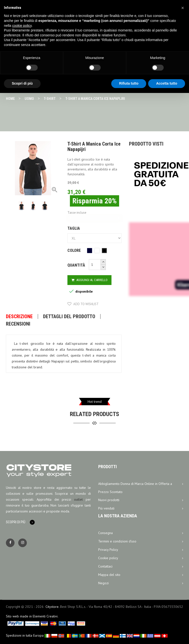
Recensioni (18, 324)
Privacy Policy (141, 550)
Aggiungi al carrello (89, 280)
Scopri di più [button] (22, 83)
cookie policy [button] (22, 26)
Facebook (10, 543)
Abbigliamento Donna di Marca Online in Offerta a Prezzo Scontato (141, 487)
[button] (183, 8)
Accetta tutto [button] (167, 83)
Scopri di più (16, 522)
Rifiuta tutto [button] (129, 83)
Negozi (141, 583)
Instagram (23, 543)
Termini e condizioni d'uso (141, 541)
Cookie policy (141, 558)
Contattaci (141, 567)
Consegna (141, 533)
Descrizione (19, 316)
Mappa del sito (141, 575)
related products (94, 414)
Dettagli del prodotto (69, 316)
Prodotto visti (146, 144)
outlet (78, 499)
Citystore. (52, 607)
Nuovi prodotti (141, 500)
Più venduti (141, 509)
